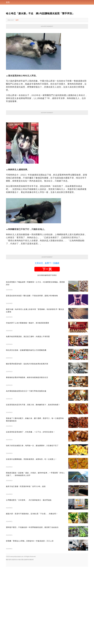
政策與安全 (15, 637)
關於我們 (9, 637)
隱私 (23, 637)
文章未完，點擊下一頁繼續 (47, 340)
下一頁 (47, 346)
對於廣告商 (30, 637)
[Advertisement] (47, 42)
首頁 (8, 2)
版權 (26, 637)
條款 (20, 637)
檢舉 (17, 20)
